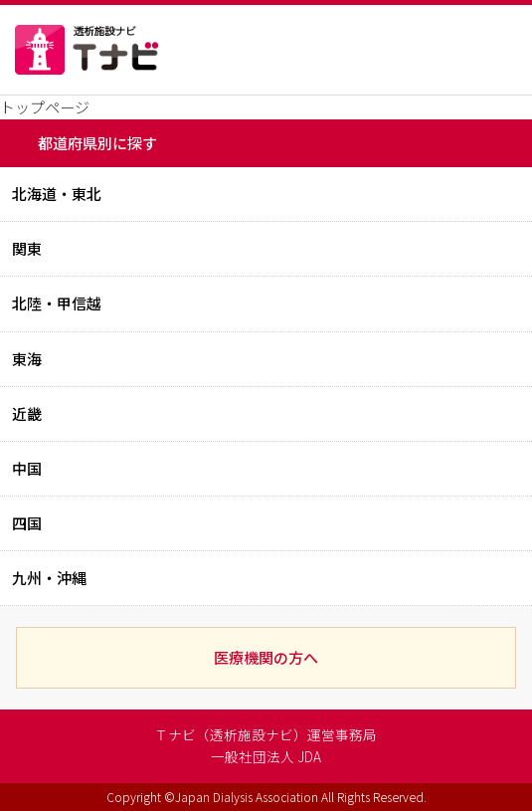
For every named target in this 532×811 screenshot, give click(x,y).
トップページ (45, 107)
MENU (477, 50)
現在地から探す (383, 50)
